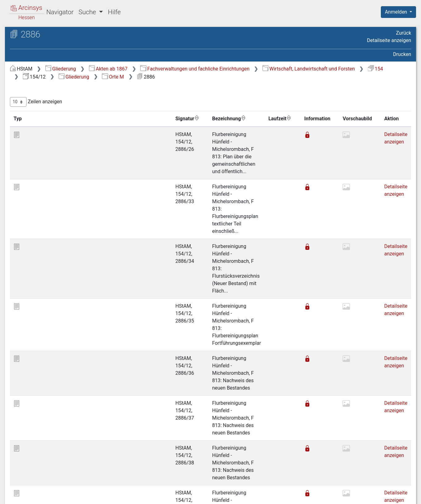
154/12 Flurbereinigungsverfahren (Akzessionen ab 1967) (53, 55)
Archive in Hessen (34, 35)
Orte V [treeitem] (29, 246)
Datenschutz (308, 496)
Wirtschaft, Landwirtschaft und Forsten (173, 77)
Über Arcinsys (262, 496)
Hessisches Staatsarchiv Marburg (58, 42)
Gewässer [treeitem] (33, 268)
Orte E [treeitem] (29, 116)
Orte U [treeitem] (29, 238)
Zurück (404, 33)
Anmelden (397, 12)
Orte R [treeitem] (29, 215)
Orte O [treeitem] (29, 192)
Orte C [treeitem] (29, 101)
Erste (294, 465)
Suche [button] (88, 12)
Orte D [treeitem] (29, 109)
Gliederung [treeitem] (27, 78)
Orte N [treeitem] (29, 185)
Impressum (400, 496)
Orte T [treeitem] (29, 230)
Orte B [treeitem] (29, 93)
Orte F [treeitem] (29, 124)
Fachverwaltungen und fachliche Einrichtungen (299, 69)
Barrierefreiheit (355, 496)
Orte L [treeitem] (29, 169)
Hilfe (114, 12)
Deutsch (37, 491)
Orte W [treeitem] (29, 253)
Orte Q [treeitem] (29, 207)
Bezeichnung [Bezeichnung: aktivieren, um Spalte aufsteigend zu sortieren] (196, 118)
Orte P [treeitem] (29, 200)
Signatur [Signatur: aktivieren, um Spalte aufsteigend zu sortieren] (150, 118)
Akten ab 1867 (212, 69)
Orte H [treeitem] (29, 139)
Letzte (400, 465)
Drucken (402, 54)
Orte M (350, 77)
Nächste (377, 465)
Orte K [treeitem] (29, 162)
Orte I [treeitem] (28, 147)
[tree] (54, 173)
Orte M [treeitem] (29, 177)
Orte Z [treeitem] (29, 261)
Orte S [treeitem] (29, 223)
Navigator (60, 12)
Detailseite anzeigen (389, 40)
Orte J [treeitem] (29, 154)
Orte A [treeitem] (29, 86)
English (14, 491)
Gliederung (164, 69)
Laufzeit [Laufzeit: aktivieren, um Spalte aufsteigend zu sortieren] (275, 118)
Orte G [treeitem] (29, 131)
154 (240, 77)
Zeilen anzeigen (140, 102)
